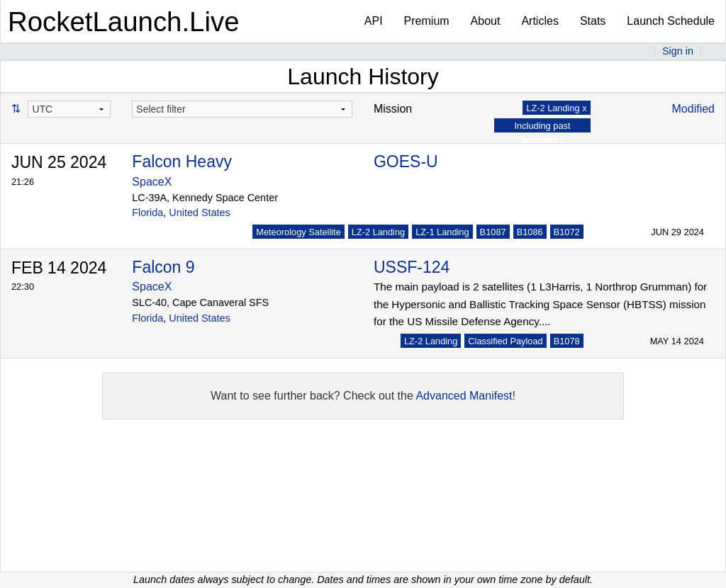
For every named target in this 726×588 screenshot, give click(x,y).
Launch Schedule (671, 21)
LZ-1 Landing (442, 232)
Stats (593, 21)
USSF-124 (412, 267)
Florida (147, 213)
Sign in (678, 51)
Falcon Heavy (182, 162)
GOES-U (406, 162)
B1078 (567, 341)
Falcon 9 (163, 267)
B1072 (567, 232)
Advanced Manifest (464, 396)
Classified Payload (505, 341)
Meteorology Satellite (298, 232)
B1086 (530, 232)
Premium (427, 21)
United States (199, 213)
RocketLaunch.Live (124, 22)
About (486, 21)
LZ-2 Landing (378, 232)
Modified (693, 109)
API (374, 21)
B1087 (493, 232)
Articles (540, 21)
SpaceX (152, 182)
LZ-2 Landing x (556, 108)
